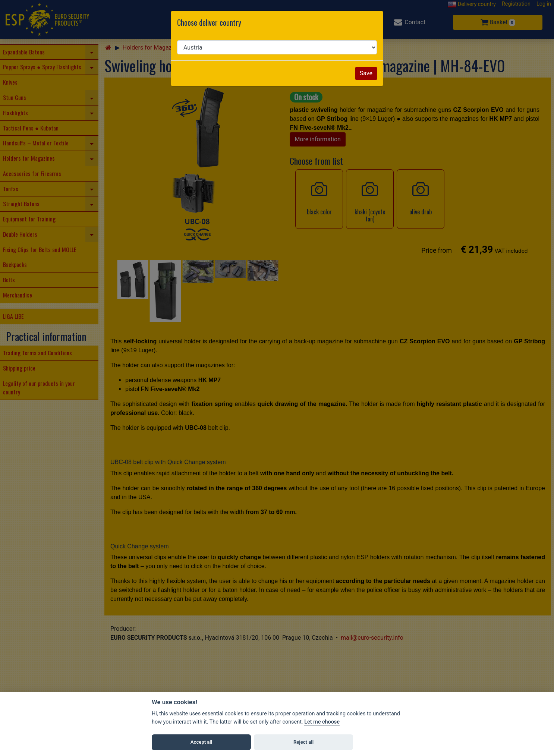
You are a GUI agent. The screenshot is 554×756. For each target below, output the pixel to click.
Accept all (201, 742)
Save (366, 73)
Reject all (303, 742)
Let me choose (322, 722)
